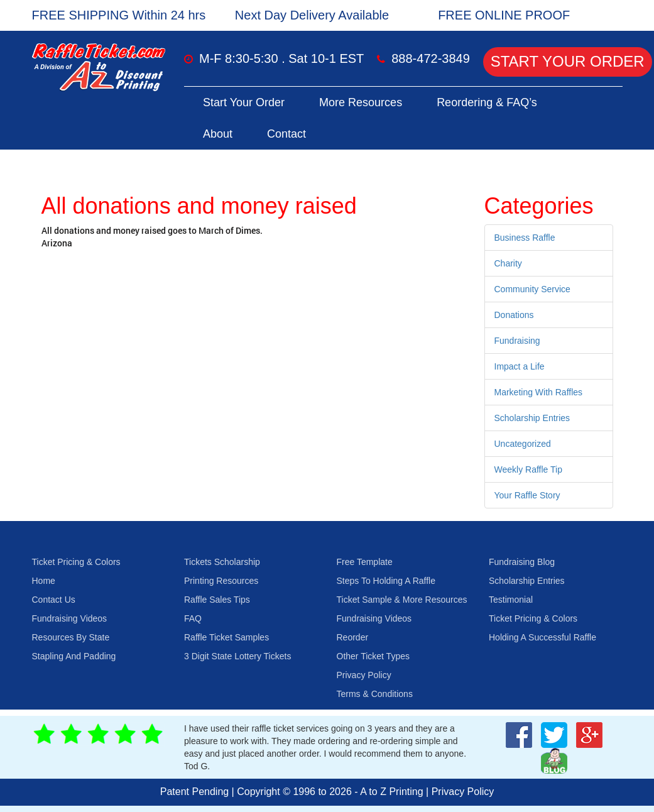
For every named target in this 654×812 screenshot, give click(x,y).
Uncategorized (523, 444)
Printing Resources (221, 581)
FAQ (193, 618)
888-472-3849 (431, 58)
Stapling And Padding (74, 656)
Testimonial (511, 600)
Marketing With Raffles (539, 392)
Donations (514, 315)
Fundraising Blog (522, 562)
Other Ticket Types (373, 656)
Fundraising (517, 341)
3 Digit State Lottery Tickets (237, 656)
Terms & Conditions (375, 694)
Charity (508, 263)
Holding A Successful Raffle (542, 637)
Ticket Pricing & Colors (76, 562)
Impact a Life (520, 366)
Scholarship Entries (532, 418)
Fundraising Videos (70, 618)
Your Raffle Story (527, 495)
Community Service (532, 289)
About (218, 134)
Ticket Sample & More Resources (402, 600)
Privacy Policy (364, 675)
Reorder (353, 637)
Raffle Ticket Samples (226, 637)
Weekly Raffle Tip (528, 469)
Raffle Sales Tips (217, 600)
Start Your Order (568, 61)
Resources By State (71, 637)
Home (44, 581)
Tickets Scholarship (222, 562)
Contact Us (54, 600)
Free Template (365, 562)
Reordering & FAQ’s (487, 102)
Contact (286, 134)
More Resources (361, 102)
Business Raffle (525, 238)
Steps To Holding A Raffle (386, 581)
